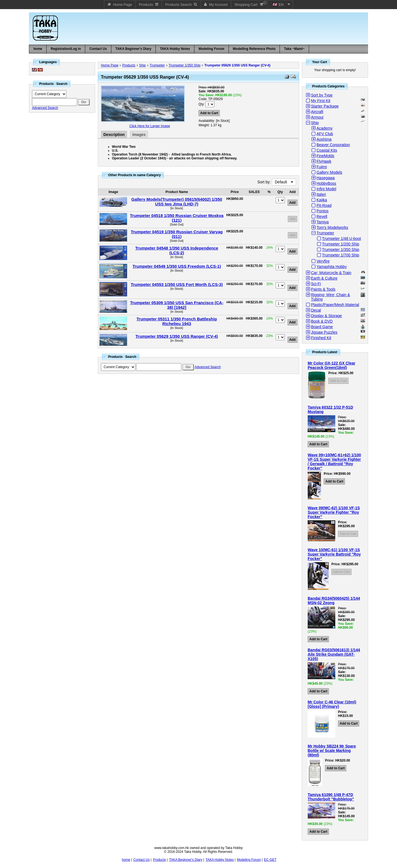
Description (114, 135)
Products (129, 65)
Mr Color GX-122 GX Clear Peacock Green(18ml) (332, 365)
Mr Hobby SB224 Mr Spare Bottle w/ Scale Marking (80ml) (332, 751)
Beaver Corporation (333, 145)
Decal (316, 310)
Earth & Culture (324, 278)
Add (292, 219)
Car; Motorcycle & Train (331, 273)
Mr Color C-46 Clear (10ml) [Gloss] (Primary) (332, 704)
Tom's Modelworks (332, 227)
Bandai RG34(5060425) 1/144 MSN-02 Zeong (334, 601)
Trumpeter (157, 65)
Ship (143, 65)
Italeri (321, 194)
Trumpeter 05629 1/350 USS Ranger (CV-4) (237, 65)
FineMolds (325, 156)
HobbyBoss (326, 183)
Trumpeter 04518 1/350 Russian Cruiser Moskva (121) (177, 218)
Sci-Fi (316, 284)
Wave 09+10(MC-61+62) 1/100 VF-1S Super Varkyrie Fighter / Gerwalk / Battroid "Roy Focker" (334, 462)
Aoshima (324, 139)
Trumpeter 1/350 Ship (185, 65)
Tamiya (323, 222)
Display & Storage (326, 316)
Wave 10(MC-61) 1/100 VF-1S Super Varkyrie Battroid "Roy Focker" (334, 554)
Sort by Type (322, 95)
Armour (317, 117)
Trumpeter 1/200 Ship (341, 244)
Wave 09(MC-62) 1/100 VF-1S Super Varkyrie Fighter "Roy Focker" (334, 512)
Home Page (110, 65)
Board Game (322, 327)
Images (139, 135)
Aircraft (317, 112)
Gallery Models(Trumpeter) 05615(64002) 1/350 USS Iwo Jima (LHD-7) (177, 202)
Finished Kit (321, 338)
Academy (324, 128)
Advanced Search (45, 108)
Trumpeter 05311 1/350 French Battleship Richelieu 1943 (177, 321)
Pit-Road (324, 205)
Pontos (323, 211)
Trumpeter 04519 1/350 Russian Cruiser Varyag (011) (177, 234)
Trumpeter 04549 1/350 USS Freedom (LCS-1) (177, 266)
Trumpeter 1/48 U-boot (341, 239)
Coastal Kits (327, 150)
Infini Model (326, 189)
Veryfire (323, 261)
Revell (322, 216)
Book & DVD (322, 321)
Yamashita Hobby (332, 267)
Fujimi (322, 167)
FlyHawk (324, 161)
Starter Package (325, 106)
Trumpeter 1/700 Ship (341, 255)
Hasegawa (326, 178)
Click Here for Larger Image (150, 126)
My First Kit (321, 101)
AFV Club (325, 134)
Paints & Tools (323, 289)
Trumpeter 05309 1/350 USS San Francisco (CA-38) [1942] (177, 305)
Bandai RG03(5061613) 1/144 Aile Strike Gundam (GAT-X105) (334, 654)
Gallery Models (329, 172)
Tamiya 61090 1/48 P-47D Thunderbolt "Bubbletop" (331, 797)
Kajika (322, 200)
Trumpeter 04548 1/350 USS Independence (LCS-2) (177, 250)
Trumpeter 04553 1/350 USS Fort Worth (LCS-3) (177, 284)
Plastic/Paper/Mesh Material (335, 305)
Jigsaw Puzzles (324, 332)
